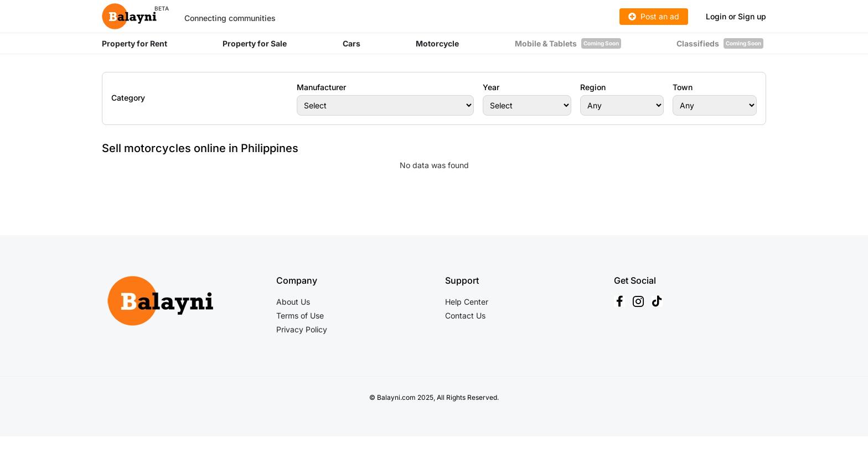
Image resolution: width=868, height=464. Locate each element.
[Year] (527, 105)
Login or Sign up (736, 16)
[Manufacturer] (385, 105)
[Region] (622, 105)
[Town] (715, 105)
